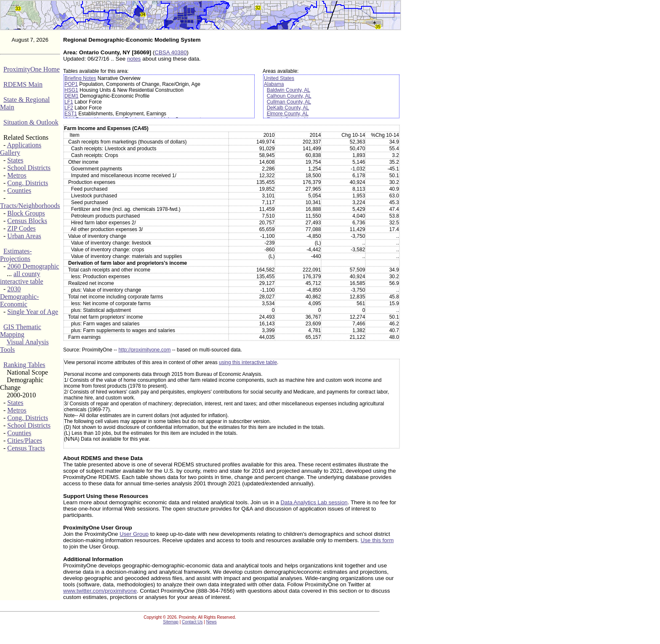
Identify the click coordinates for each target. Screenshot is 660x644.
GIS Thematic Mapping (21, 331)
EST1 (71, 114)
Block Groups (26, 213)
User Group (134, 534)
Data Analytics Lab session (314, 502)
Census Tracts (26, 448)
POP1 (71, 84)
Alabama (274, 84)
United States (279, 78)
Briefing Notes (80, 78)
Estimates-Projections (16, 255)
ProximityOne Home (32, 69)
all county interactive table (22, 278)
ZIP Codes (21, 228)
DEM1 (71, 96)
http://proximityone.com (144, 350)
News (212, 622)
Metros (17, 175)
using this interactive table (248, 362)
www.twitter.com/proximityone (100, 591)
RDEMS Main (23, 84)
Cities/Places (25, 440)
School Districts (29, 168)
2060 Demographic (33, 266)
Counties (19, 190)
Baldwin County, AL (289, 90)
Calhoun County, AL (289, 96)
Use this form (377, 540)
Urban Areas (24, 236)
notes (134, 59)
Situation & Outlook (31, 122)
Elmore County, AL (288, 114)
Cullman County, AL (289, 102)
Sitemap (171, 622)
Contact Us (192, 622)
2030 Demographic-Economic (19, 297)
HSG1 (71, 90)
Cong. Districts (28, 183)
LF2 (69, 108)
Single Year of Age (33, 312)
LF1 (69, 102)
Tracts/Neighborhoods (30, 206)
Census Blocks (27, 221)
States (15, 160)
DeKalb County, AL (288, 108)
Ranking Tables (24, 365)
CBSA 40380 (170, 52)
